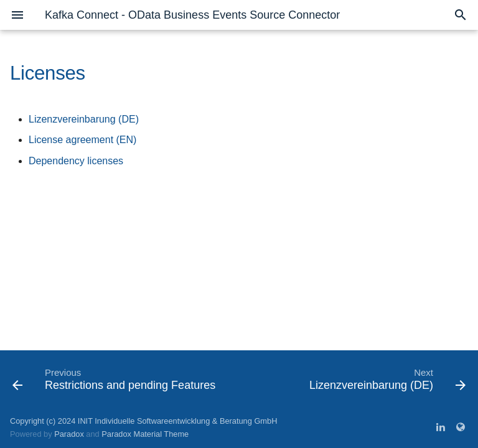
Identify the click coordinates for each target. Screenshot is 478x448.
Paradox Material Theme (145, 434)
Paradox (69, 434)
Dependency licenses (76, 161)
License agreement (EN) (82, 140)
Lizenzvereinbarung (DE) (84, 119)
